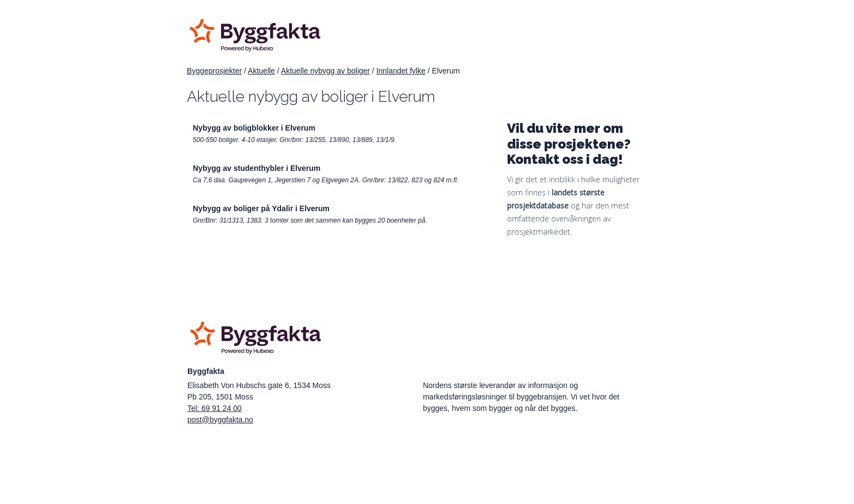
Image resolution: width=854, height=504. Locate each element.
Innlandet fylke (401, 71)
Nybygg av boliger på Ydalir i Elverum (261, 208)
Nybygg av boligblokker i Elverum (254, 128)
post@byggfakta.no (220, 420)
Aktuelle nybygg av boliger (325, 71)
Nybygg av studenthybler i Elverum (257, 168)
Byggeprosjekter (214, 71)
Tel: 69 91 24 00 (215, 408)
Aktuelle (261, 71)
